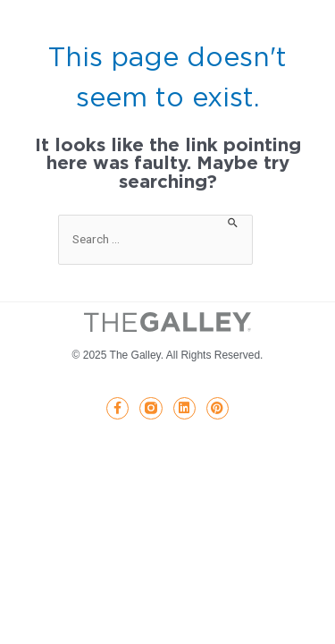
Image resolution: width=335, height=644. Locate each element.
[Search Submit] (234, 221)
